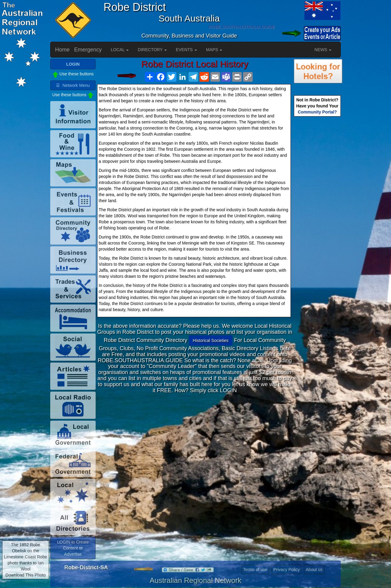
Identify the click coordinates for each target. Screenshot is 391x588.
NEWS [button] (323, 50)
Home (62, 50)
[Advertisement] (195, 444)
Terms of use (255, 570)
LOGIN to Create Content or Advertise (73, 548)
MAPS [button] (214, 50)
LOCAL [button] (120, 50)
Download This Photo (26, 575)
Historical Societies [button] (211, 340)
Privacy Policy (286, 570)
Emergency (88, 50)
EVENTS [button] (186, 50)
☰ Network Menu (73, 85)
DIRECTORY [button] (152, 50)
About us (314, 570)
